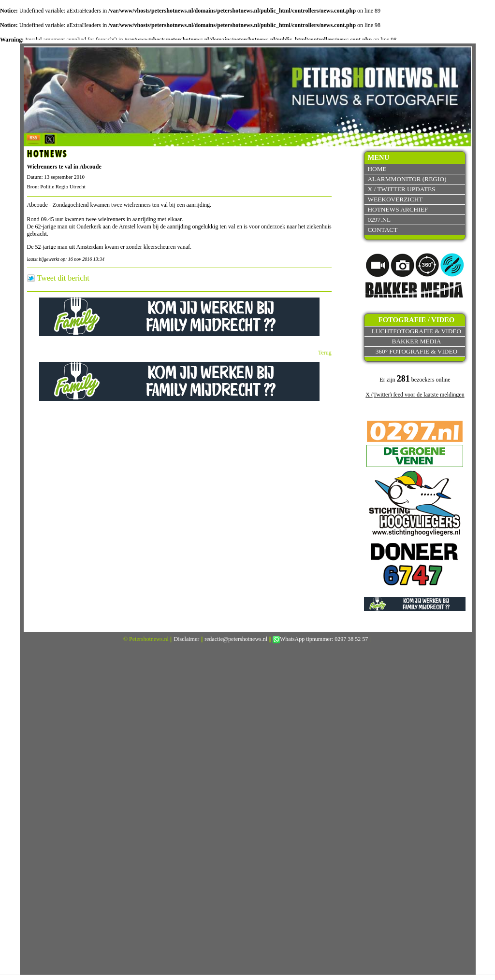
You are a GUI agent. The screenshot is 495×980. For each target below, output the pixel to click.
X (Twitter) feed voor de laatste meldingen (415, 395)
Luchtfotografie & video (416, 331)
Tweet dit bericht (63, 278)
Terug (325, 353)
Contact (382, 230)
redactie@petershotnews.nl (236, 639)
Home (377, 169)
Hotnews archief (398, 209)
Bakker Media (417, 341)
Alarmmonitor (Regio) (407, 179)
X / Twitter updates (401, 189)
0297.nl (379, 220)
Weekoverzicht (395, 199)
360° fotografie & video (417, 351)
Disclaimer (187, 639)
